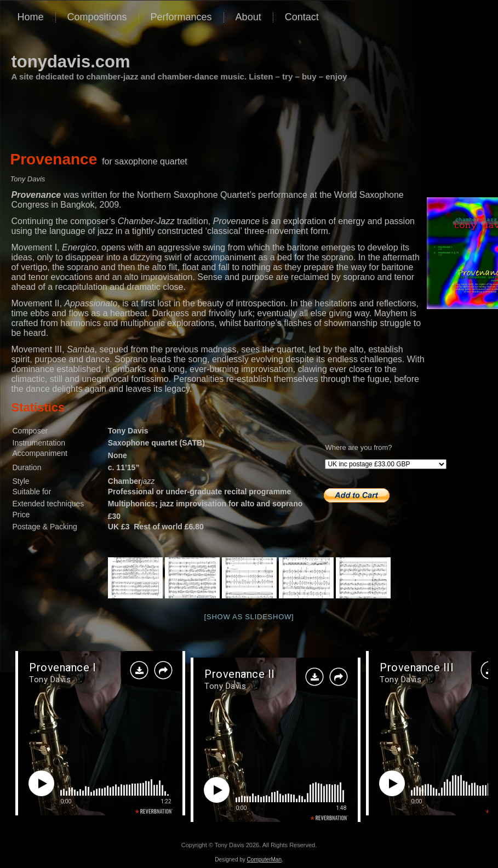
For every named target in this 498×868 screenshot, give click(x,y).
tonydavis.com (71, 62)
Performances (181, 17)
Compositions (97, 17)
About (248, 17)
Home (31, 17)
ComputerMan (264, 860)
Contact (302, 17)
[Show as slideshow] (249, 617)
